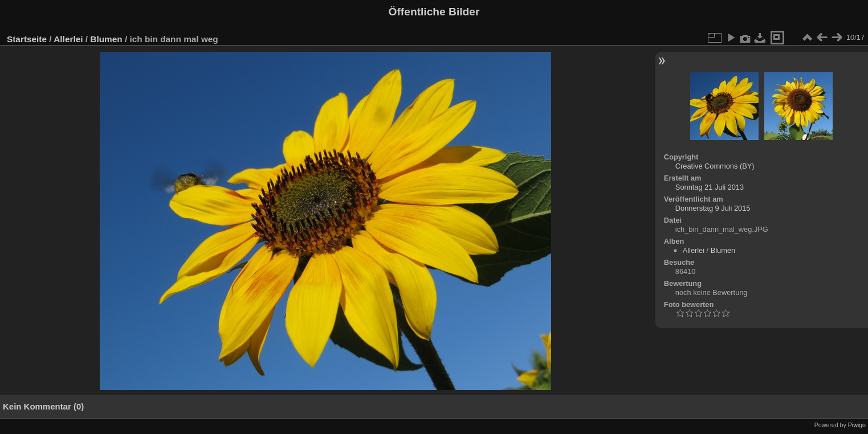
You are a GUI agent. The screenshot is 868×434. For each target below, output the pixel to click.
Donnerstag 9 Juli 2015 (713, 208)
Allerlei (68, 39)
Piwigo (857, 425)
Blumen (106, 39)
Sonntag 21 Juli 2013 (710, 187)
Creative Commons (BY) (715, 166)
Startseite (27, 39)
